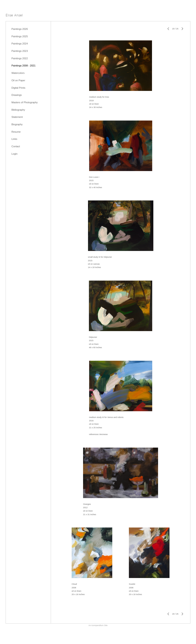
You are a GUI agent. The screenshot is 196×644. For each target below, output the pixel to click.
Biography (17, 124)
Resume (16, 132)
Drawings (17, 95)
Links (14, 139)
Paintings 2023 (20, 51)
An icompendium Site (98, 625)
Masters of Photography (25, 102)
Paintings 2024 (20, 44)
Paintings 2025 (20, 36)
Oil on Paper (18, 80)
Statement (17, 117)
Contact (16, 146)
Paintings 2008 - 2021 (23, 66)
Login (14, 154)
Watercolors (18, 73)
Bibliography (18, 110)
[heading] (14, 16)
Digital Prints (18, 88)
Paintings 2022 (20, 58)
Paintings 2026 (20, 29)
